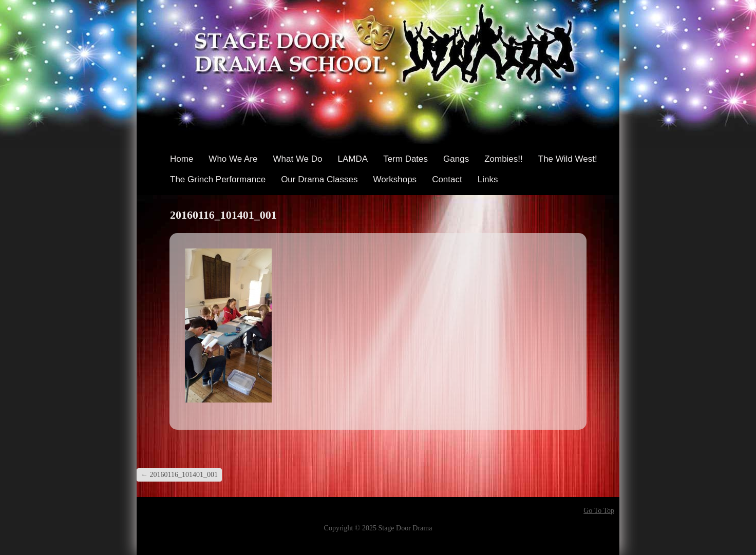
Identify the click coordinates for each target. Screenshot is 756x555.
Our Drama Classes (319, 179)
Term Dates (405, 159)
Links (488, 179)
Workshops (395, 179)
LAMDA (353, 159)
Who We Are (233, 159)
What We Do (297, 159)
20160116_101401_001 (179, 475)
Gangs (456, 159)
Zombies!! (504, 159)
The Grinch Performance (218, 179)
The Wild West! (568, 159)
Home (182, 159)
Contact (447, 179)
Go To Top (599, 511)
